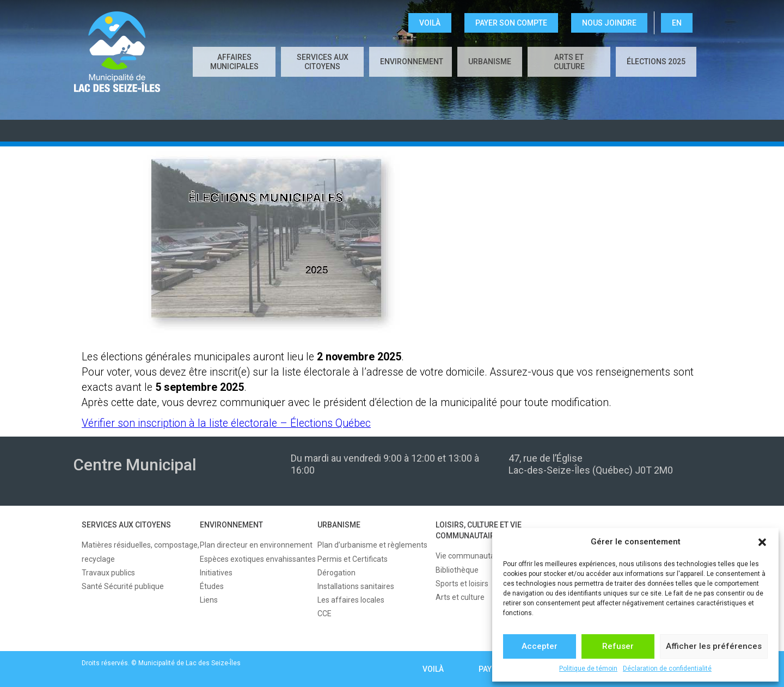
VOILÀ (430, 23)
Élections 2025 (656, 62)
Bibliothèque (457, 570)
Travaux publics (108, 573)
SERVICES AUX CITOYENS (323, 62)
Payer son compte (511, 23)
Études (212, 586)
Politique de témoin (588, 668)
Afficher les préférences (714, 646)
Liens (209, 600)
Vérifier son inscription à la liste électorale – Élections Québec (226, 423)
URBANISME (490, 62)
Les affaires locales (351, 600)
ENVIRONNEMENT (412, 62)
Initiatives (216, 573)
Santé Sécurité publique (123, 586)
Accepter (540, 646)
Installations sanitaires (356, 586)
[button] (762, 542)
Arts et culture (569, 62)
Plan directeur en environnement (256, 545)
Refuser (618, 646)
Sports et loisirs (462, 584)
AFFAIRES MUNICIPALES (234, 62)
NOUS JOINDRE (609, 23)
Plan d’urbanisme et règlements (372, 545)
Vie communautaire (470, 556)
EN (677, 23)
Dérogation (336, 573)
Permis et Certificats (353, 559)
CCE (324, 614)
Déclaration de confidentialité (667, 668)
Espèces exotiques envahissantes (258, 559)
